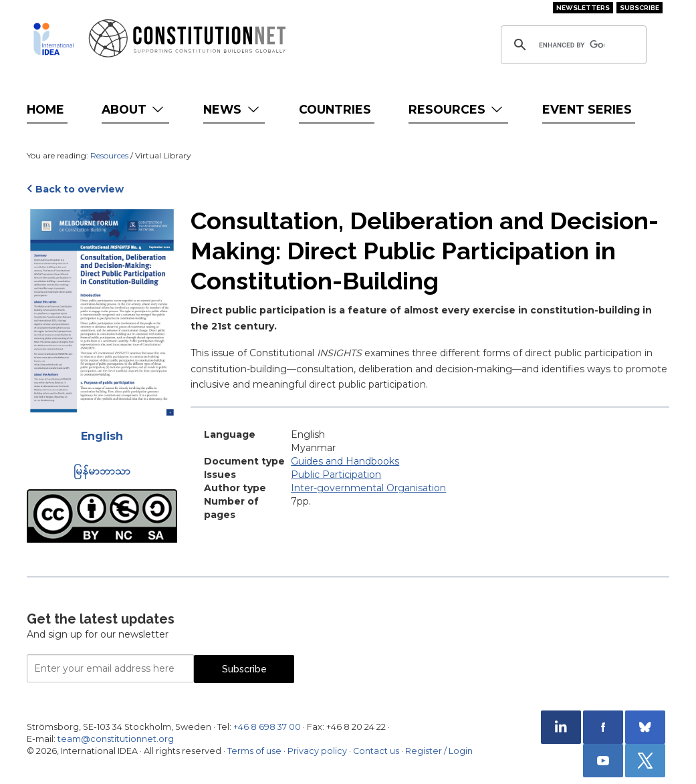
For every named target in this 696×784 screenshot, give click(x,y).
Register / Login (439, 751)
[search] (572, 45)
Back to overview (80, 189)
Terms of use (254, 751)
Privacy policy (317, 751)
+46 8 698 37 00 (267, 727)
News (232, 109)
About (134, 109)
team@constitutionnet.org (116, 739)
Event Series (587, 109)
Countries (335, 109)
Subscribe (640, 8)
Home (45, 109)
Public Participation (336, 475)
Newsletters (583, 8)
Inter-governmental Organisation (368, 488)
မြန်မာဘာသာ (102, 471)
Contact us (376, 751)
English (102, 436)
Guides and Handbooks (345, 461)
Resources (457, 109)
